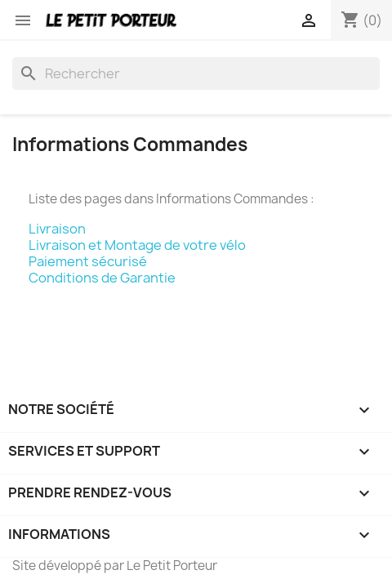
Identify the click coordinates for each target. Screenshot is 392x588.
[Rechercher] (196, 73)
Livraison (57, 229)
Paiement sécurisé (88, 261)
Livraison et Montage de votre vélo (137, 245)
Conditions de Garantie (102, 278)
